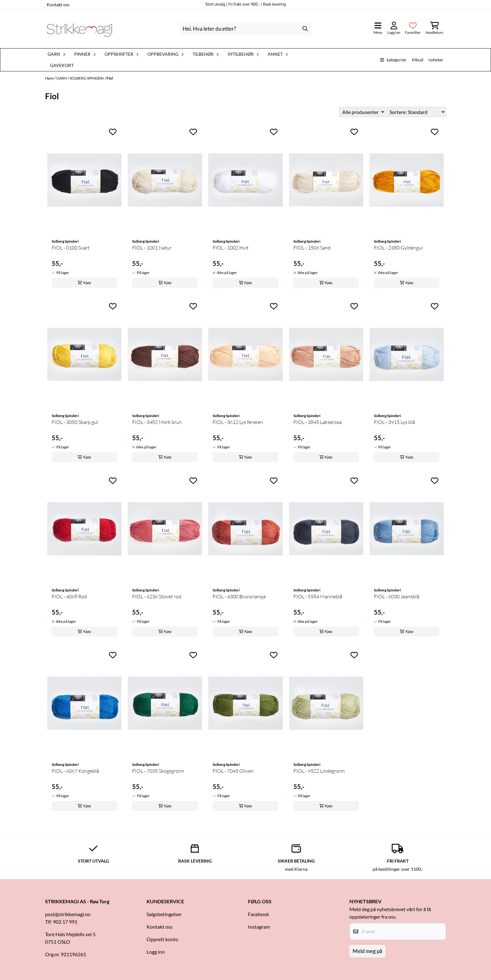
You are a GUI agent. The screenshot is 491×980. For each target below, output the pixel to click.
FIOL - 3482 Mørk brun (157, 422)
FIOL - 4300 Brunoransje (239, 596)
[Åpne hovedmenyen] (378, 29)
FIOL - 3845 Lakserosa (318, 422)
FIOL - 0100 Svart (71, 248)
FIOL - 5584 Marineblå (318, 596)
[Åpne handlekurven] (434, 29)
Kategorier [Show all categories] (393, 60)
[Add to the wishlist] (113, 132)
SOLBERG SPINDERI (87, 78)
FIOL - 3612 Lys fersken (238, 422)
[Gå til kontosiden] (394, 29)
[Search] (305, 29)
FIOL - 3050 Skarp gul (75, 422)
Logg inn (156, 952)
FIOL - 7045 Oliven (233, 771)
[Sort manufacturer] (362, 112)
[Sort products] (416, 112)
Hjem (50, 78)
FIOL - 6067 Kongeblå (75, 771)
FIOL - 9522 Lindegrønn (319, 771)
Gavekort (62, 65)
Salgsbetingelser (164, 914)
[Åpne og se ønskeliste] (413, 29)
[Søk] (245, 29)
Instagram (259, 927)
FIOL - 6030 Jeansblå (397, 596)
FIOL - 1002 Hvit (231, 248)
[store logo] (80, 29)
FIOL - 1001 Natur (152, 248)
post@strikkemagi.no (68, 914)
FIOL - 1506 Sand (312, 248)
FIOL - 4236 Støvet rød (157, 596)
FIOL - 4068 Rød (69, 596)
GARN (62, 78)
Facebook (258, 914)
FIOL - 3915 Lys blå (394, 422)
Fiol (110, 78)
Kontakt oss (58, 5)
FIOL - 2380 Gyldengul (398, 248)
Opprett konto (162, 939)
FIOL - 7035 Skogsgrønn (158, 771)
